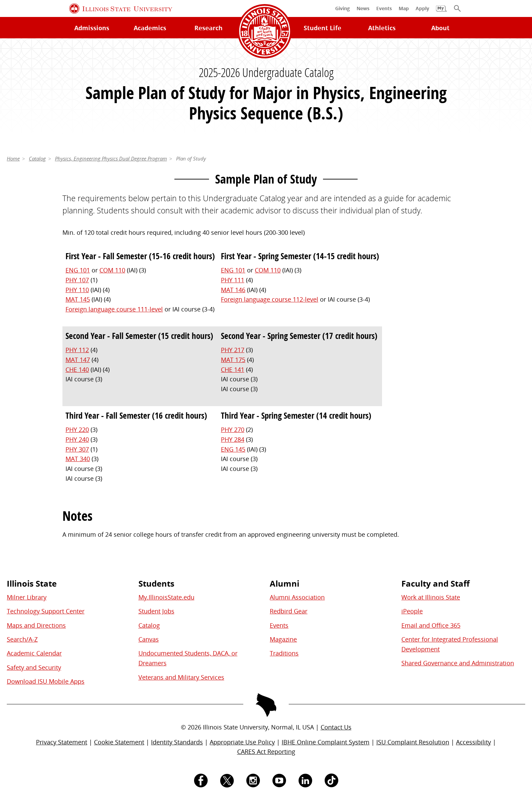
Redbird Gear (289, 611)
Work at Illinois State (431, 597)
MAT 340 (78, 459)
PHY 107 (77, 280)
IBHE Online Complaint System (326, 742)
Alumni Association (297, 597)
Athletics (382, 28)
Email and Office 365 (431, 625)
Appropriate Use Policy (242, 742)
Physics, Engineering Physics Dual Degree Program (111, 158)
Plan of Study (191, 158)
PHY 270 (233, 430)
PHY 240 (77, 439)
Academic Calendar (34, 653)
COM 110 (112, 270)
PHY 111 (233, 280)
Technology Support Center (46, 611)
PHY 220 (77, 430)
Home (13, 158)
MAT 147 (78, 360)
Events (279, 625)
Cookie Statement (119, 742)
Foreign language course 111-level (114, 309)
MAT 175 (233, 360)
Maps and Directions (36, 625)
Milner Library (27, 597)
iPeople (412, 611)
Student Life (322, 28)
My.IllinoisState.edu (166, 597)
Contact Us (336, 727)
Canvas (149, 639)
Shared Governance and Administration (458, 663)
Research (208, 28)
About (440, 28)
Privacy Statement (62, 742)
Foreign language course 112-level (270, 299)
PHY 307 (77, 449)
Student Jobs (156, 611)
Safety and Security (34, 667)
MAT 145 (78, 299)
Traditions (284, 653)
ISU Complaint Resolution (413, 742)
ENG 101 (78, 270)
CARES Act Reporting (266, 752)
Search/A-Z (22, 639)
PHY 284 (233, 439)
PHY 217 (233, 350)
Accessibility (473, 742)
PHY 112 (77, 350)
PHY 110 (77, 290)
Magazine (283, 639)
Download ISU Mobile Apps (46, 681)
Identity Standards (177, 742)
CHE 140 (77, 369)
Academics (150, 28)
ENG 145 (233, 449)
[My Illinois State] (441, 12)
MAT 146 (233, 290)
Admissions (92, 28)
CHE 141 (233, 369)
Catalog (37, 158)
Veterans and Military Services (181, 677)
